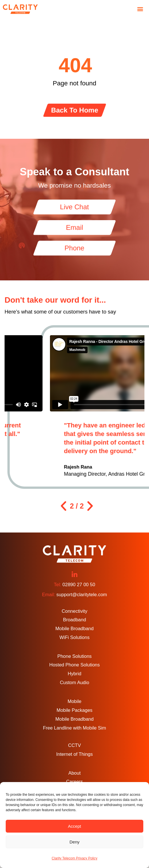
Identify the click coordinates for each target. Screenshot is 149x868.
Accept (74, 826)
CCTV (75, 745)
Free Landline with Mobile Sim (74, 728)
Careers (75, 781)
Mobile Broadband (74, 628)
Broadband (75, 620)
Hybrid (74, 674)
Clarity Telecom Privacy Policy (74, 858)
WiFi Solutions (74, 637)
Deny (74, 842)
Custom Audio (75, 682)
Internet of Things (74, 754)
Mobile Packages (74, 710)
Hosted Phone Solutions (74, 665)
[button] (140, 9)
